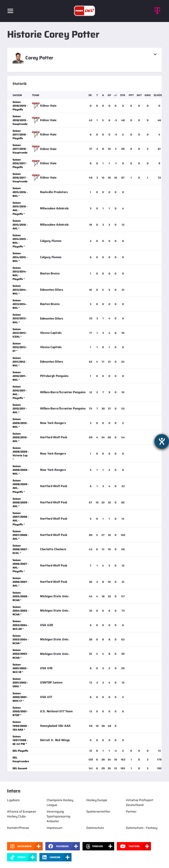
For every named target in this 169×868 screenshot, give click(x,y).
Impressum (54, 828)
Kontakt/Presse (18, 828)
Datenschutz (95, 828)
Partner (131, 811)
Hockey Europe (97, 800)
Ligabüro (13, 800)
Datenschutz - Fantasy (142, 828)
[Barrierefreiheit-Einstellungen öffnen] (162, 441)
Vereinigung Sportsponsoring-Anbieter (59, 816)
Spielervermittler (98, 811)
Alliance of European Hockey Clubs (22, 814)
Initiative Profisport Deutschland (140, 802)
